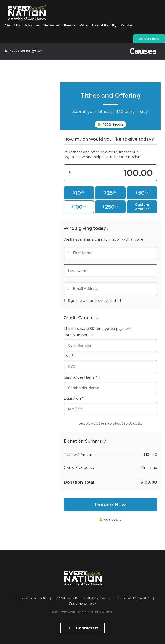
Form (13, 51)
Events (70, 25)
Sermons (52, 25)
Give (84, 25)
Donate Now (149, 39)
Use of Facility (104, 25)
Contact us (82, 628)
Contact (128, 25)
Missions (32, 25)
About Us (12, 25)
